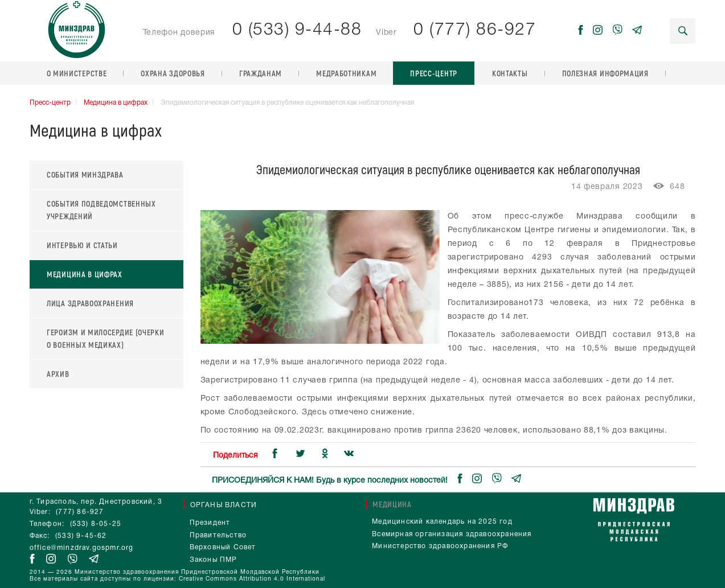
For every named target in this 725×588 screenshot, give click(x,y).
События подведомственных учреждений (101, 210)
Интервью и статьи (82, 245)
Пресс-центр (434, 73)
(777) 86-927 (80, 512)
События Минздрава (85, 174)
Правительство (218, 535)
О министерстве (77, 73)
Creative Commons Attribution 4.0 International (252, 579)
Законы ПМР (214, 560)
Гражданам (261, 73)
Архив (58, 374)
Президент (210, 523)
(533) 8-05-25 (96, 524)
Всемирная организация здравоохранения (452, 534)
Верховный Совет (223, 547)
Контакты (510, 73)
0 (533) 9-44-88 (297, 30)
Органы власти (224, 505)
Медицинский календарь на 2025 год (442, 522)
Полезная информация (605, 73)
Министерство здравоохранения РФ (440, 546)
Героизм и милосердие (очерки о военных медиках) (106, 338)
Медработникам (346, 73)
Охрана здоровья (173, 73)
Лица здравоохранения (90, 303)
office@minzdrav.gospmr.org (82, 548)
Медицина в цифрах (116, 103)
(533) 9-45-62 (81, 536)
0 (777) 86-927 (475, 30)
